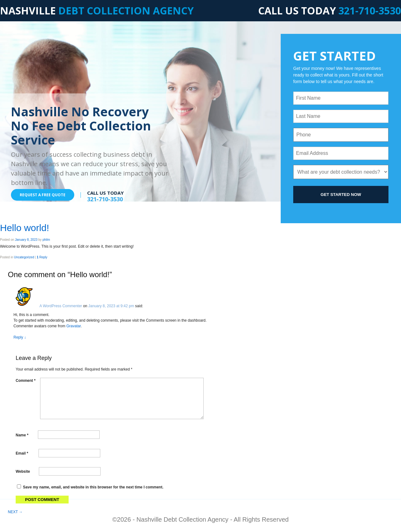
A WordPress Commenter (61, 306)
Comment (26, 381)
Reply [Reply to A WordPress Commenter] (20, 337)
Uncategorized (24, 257)
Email (22, 453)
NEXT (15, 512)
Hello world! (25, 228)
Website (23, 471)
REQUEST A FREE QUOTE (43, 195)
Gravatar (74, 326)
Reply (42, 257)
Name (22, 435)
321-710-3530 (370, 11)
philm (46, 240)
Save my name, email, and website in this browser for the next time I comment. (93, 487)
